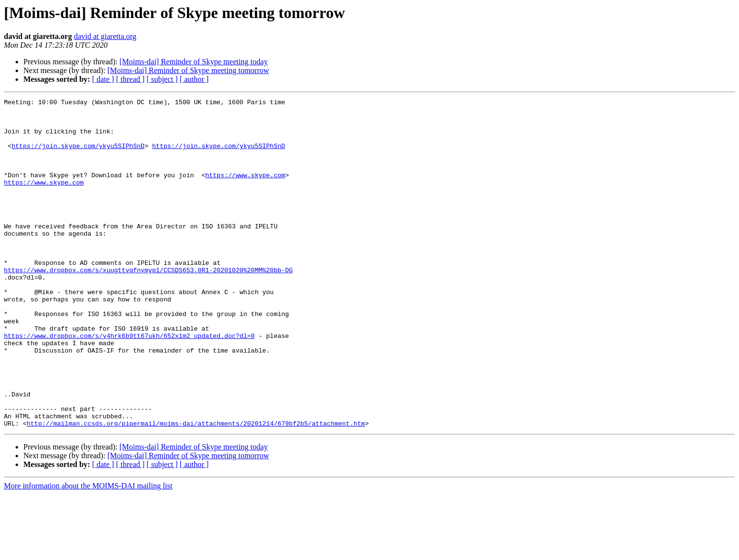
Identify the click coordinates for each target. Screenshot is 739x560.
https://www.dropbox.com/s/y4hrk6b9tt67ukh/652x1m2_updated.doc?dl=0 (129, 384)
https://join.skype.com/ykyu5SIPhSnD (78, 156)
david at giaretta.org (105, 36)
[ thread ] (130, 79)
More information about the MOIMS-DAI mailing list (88, 551)
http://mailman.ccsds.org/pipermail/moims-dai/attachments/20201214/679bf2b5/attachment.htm (196, 489)
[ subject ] (162, 79)
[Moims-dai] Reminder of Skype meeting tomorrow (188, 70)
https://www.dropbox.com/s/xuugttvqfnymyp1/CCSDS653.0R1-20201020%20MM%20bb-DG (148, 305)
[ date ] (103, 79)
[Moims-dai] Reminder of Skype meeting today (193, 62)
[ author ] (194, 79)
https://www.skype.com (245, 191)
